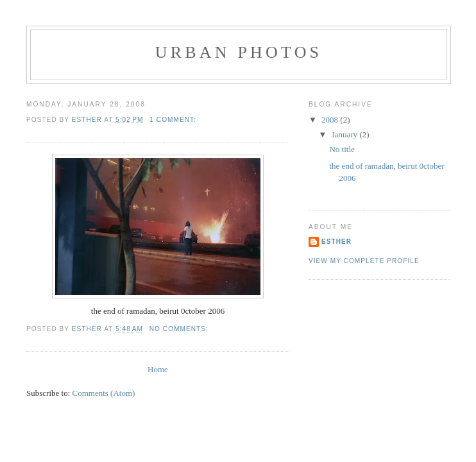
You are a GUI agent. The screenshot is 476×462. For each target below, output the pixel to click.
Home (158, 369)
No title (342, 149)
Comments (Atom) (104, 393)
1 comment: (174, 120)
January (346, 134)
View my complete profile (364, 261)
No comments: (180, 329)
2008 (331, 120)
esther (336, 242)
